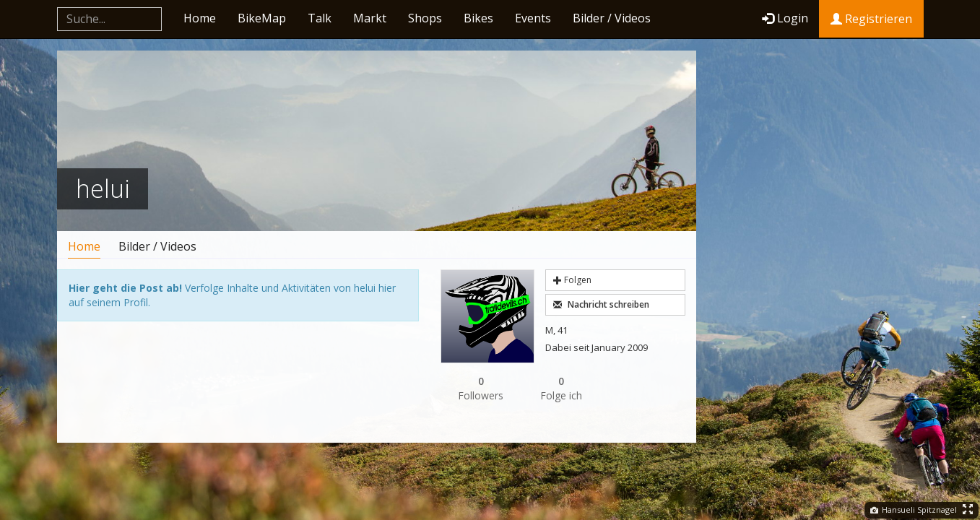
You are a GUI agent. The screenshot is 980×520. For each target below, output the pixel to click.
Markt (370, 18)
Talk (320, 18)
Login (785, 18)
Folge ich (562, 388)
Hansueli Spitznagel (914, 510)
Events (533, 18)
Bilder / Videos (612, 18)
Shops (425, 18)
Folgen (572, 280)
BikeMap (262, 18)
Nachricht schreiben (601, 304)
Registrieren (871, 19)
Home (200, 18)
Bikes (478, 18)
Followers (481, 388)
